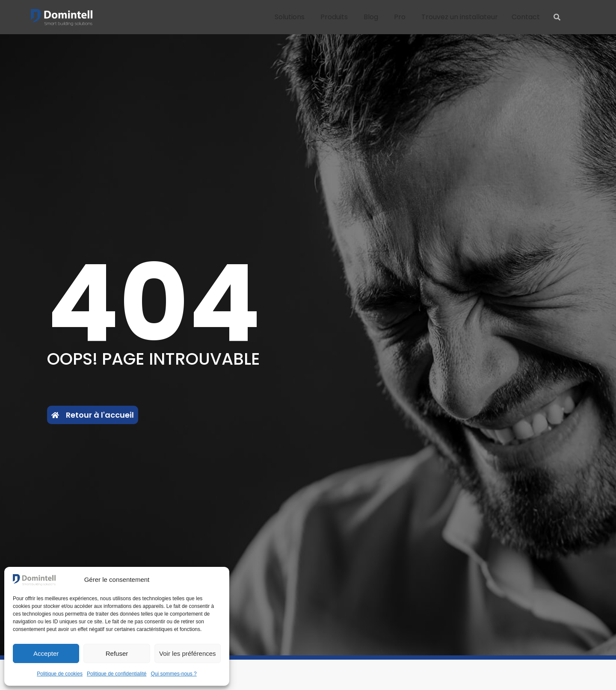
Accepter (46, 653)
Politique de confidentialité (117, 674)
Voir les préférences (188, 653)
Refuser (117, 653)
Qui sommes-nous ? (173, 674)
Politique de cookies (60, 674)
